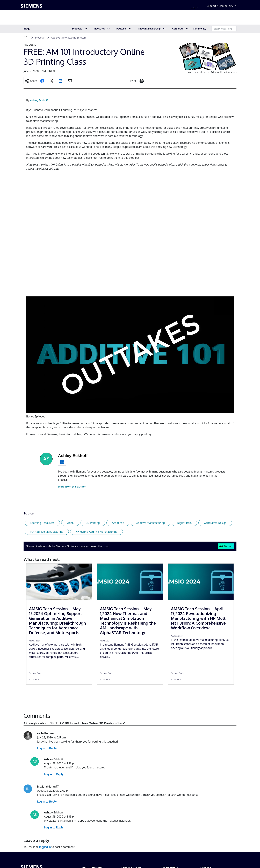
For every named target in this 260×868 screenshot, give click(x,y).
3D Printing (93, 523)
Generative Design (215, 523)
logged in (45, 847)
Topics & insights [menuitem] (121, 18)
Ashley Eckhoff (39, 100)
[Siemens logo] (32, 8)
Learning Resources (42, 523)
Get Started (226, 546)
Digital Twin (184, 523)
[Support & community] (222, 8)
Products (77, 29)
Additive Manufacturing (150, 523)
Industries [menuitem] (72, 18)
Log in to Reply (47, 748)
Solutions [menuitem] (55, 18)
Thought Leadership (149, 29)
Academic (118, 523)
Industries (99, 29)
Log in (194, 7)
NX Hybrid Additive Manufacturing (96, 532)
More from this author (72, 487)
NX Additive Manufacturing (47, 532)
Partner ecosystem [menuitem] (94, 18)
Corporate (178, 29)
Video (70, 523)
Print (133, 81)
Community (200, 29)
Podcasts (121, 29)
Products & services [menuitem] (32, 18)
